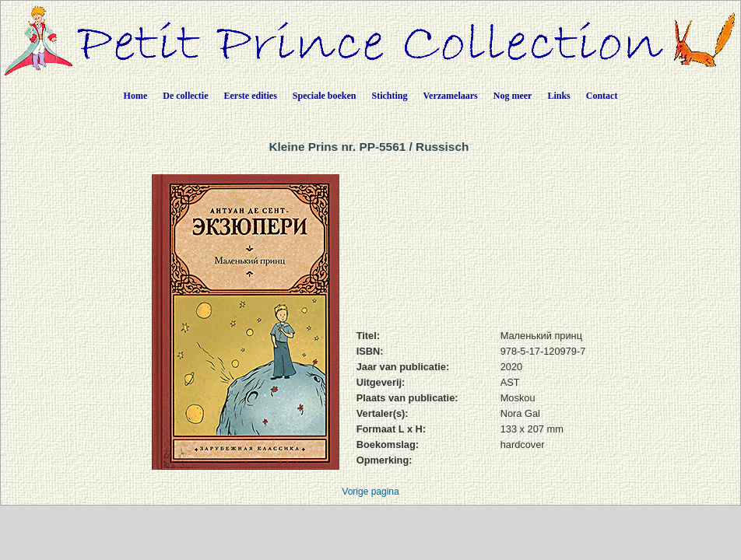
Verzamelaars (451, 96)
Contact (602, 96)
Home (136, 96)
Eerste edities (251, 96)
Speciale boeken (325, 96)
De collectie (185, 96)
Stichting (390, 96)
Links (558, 96)
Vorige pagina (370, 492)
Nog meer (513, 96)
